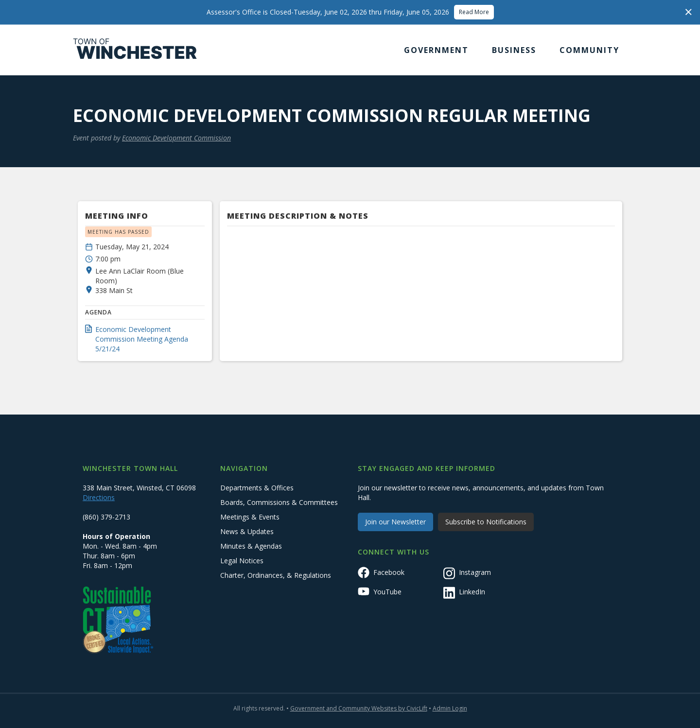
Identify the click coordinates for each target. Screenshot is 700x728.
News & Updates (247, 531)
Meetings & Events (250, 517)
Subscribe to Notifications (486, 522)
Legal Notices (242, 561)
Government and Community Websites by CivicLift (359, 708)
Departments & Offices (257, 488)
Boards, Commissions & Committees (279, 502)
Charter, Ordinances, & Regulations (276, 575)
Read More (474, 12)
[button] (436, 50)
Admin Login (450, 708)
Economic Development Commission (176, 138)
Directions (99, 497)
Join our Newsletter (395, 522)
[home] (135, 50)
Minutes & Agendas (251, 546)
